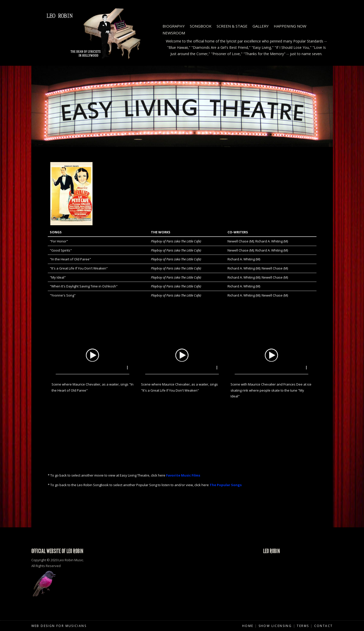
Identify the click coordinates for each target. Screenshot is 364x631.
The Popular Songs (226, 485)
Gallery (261, 26)
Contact (324, 626)
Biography (174, 26)
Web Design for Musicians (59, 626)
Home (248, 626)
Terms (303, 626)
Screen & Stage (232, 26)
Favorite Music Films (183, 475)
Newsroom (174, 33)
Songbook (201, 26)
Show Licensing (275, 626)
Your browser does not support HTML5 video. (93, 354)
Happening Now (290, 26)
